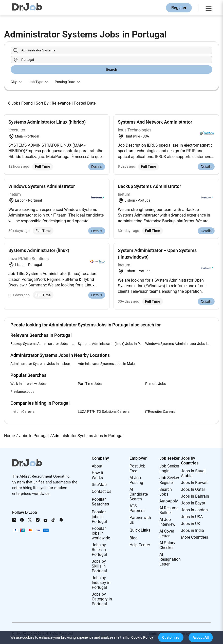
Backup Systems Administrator (149, 186)
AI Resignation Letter (170, 559)
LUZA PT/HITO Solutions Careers (104, 412)
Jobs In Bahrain (195, 496)
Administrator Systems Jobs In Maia (106, 364)
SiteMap (99, 485)
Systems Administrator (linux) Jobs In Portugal (111, 344)
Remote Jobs (156, 384)
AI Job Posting (136, 480)
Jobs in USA (192, 517)
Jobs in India (192, 530)
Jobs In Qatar (193, 489)
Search (111, 70)
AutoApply (169, 501)
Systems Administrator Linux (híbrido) (47, 122)
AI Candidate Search (139, 494)
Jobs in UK (191, 524)
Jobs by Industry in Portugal (101, 583)
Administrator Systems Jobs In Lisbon (40, 364)
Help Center (140, 545)
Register (179, 8)
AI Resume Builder (169, 510)
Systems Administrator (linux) (39, 250)
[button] (171, 637)
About (97, 466)
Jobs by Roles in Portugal (99, 550)
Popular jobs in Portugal (99, 517)
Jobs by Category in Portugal (102, 599)
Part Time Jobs (90, 384)
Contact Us (101, 491)
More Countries (194, 537)
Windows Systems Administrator (42, 186)
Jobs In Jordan (194, 510)
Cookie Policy (142, 637)
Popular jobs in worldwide (101, 533)
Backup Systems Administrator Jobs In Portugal (44, 344)
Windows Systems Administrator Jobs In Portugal (179, 344)
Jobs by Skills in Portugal (99, 566)
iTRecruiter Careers (160, 412)
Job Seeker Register (169, 480)
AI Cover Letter (167, 534)
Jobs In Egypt (193, 503)
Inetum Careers (22, 412)
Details (97, 167)
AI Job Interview (167, 522)
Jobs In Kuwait (194, 483)
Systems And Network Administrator (155, 122)
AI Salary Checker (167, 545)
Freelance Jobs (22, 392)
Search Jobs (166, 492)
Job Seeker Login (169, 469)
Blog (134, 538)
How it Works (97, 475)
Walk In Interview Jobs (28, 384)
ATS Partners (137, 508)
